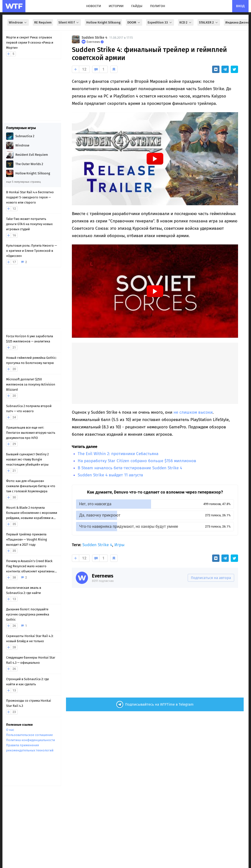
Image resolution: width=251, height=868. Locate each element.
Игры (119, 545)
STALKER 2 (209, 22)
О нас (10, 730)
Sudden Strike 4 (94, 38)
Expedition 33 (160, 22)
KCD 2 (186, 22)
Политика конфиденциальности (31, 740)
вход (240, 6)
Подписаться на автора (211, 578)
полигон (158, 6)
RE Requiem (43, 22)
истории (116, 6)
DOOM (134, 22)
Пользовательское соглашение (29, 735)
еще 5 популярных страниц (23, 182)
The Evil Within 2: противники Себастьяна (118, 454)
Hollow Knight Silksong (103, 22)
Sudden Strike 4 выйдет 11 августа (110, 475)
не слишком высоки (193, 412)
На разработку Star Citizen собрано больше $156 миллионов (137, 461)
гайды (137, 6)
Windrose (18, 22)
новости (94, 6)
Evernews (103, 576)
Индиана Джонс (237, 22)
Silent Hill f (69, 22)
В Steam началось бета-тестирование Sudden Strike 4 (130, 468)
